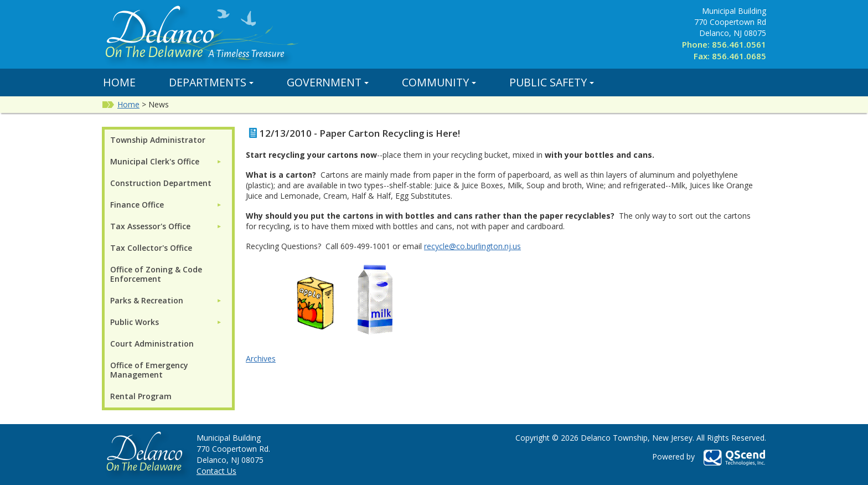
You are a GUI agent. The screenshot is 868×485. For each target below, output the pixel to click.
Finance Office (137, 205)
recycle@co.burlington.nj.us (472, 246)
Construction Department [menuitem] (161, 183)
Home (119, 82)
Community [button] (439, 82)
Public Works (135, 322)
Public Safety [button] (552, 82)
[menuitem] (166, 161)
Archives (261, 358)
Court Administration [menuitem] (152, 344)
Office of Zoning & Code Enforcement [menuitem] (156, 274)
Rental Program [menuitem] (141, 396)
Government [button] (328, 82)
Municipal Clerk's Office (155, 161)
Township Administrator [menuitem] (158, 140)
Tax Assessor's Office (150, 226)
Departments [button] (211, 82)
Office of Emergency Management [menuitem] (149, 370)
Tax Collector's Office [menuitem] (151, 248)
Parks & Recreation (147, 300)
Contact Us (216, 471)
